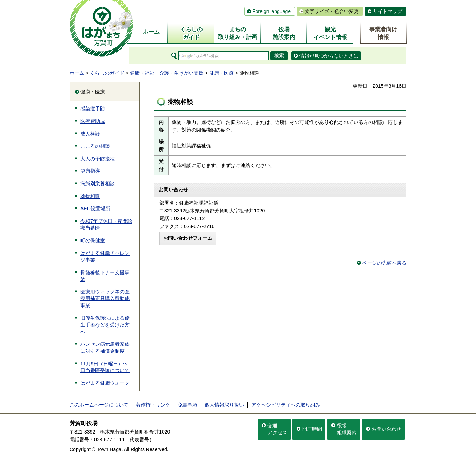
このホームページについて (99, 405)
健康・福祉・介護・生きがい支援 (167, 73)
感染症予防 (93, 108)
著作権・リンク (153, 405)
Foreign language (272, 11)
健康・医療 (222, 73)
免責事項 (187, 405)
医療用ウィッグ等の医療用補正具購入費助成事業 (105, 299)
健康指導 (90, 171)
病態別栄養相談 (98, 184)
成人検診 (90, 134)
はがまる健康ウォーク (105, 383)
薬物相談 (90, 196)
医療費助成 (93, 121)
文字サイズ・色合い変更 (332, 11)
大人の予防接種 (98, 159)
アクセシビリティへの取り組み (286, 405)
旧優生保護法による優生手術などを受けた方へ (105, 325)
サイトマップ (388, 11)
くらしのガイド (107, 73)
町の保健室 (93, 240)
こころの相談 (95, 146)
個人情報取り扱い (224, 405)
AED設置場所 (95, 209)
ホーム (77, 73)
